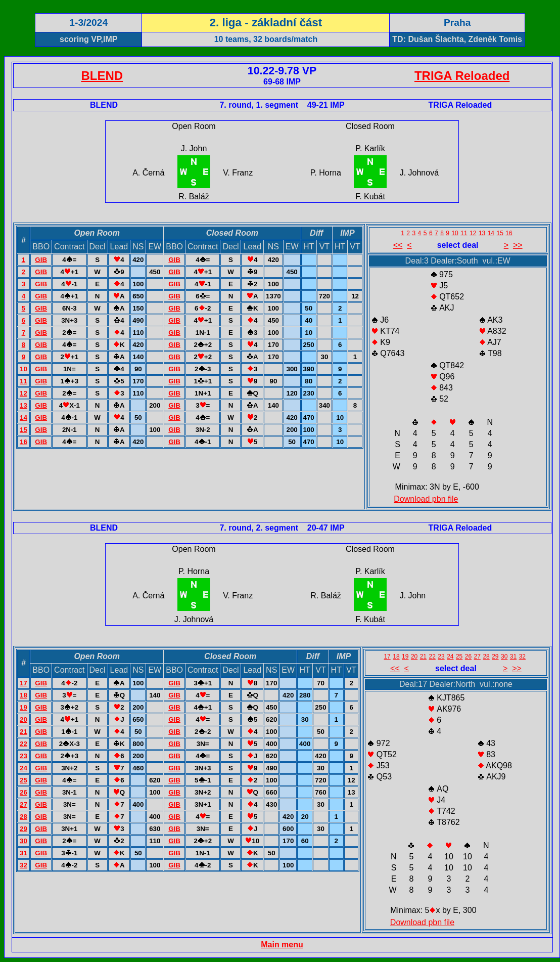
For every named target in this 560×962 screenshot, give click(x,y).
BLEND (102, 76)
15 (24, 430)
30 (24, 841)
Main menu (282, 945)
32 (24, 865)
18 (24, 695)
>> (518, 245)
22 (24, 744)
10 (24, 369)
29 (24, 829)
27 (24, 804)
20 (24, 719)
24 (24, 768)
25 (24, 780)
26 (24, 792)
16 (24, 442)
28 (24, 817)
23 (24, 756)
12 (24, 393)
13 (24, 405)
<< (398, 245)
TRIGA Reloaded (462, 76)
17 (24, 683)
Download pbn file (426, 499)
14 (24, 418)
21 (24, 732)
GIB (41, 260)
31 (24, 853)
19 (24, 707)
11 (24, 381)
